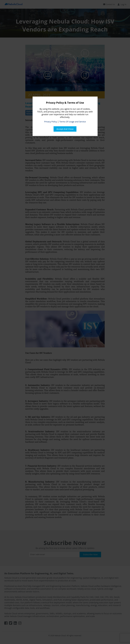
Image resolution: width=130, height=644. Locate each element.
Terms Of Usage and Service (73, 122)
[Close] (65, 129)
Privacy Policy (50, 122)
